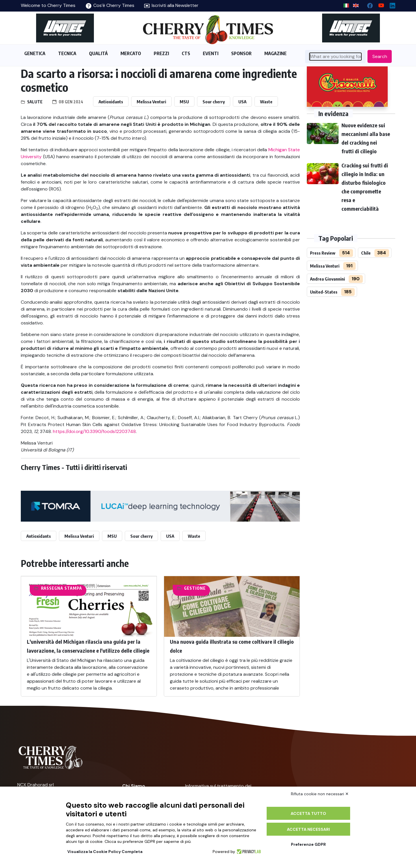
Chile (366, 253)
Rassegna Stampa (62, 588)
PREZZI (161, 53)
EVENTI (211, 53)
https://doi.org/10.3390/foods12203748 (94, 431)
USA (242, 102)
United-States (324, 292)
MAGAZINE (275, 53)
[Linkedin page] (390, 4)
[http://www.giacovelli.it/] (347, 87)
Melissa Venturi (151, 102)
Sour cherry (214, 102)
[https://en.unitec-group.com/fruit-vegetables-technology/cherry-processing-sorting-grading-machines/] (65, 28)
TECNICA (67, 53)
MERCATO (131, 53)
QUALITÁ (98, 53)
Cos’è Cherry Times (110, 5)
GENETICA (35, 53)
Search (380, 56)
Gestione (195, 588)
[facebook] (368, 4)
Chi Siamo (134, 786)
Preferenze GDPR (308, 844)
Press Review (323, 253)
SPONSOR (241, 53)
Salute (35, 102)
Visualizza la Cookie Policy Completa (105, 852)
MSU (184, 102)
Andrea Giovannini (327, 279)
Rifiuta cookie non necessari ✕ (320, 794)
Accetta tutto (308, 813)
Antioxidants (111, 102)
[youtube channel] (379, 4)
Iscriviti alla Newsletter (171, 5)
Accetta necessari (308, 829)
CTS (186, 53)
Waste (266, 102)
